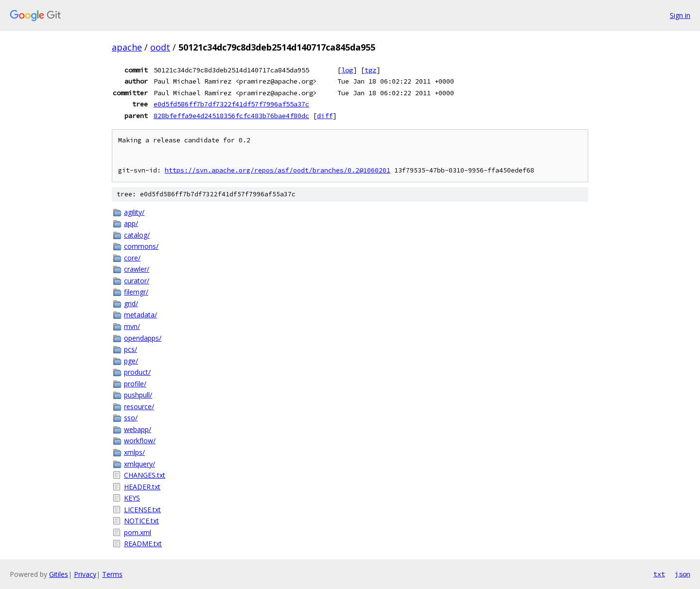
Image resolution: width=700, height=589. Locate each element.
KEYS (132, 498)
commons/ (141, 246)
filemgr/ (136, 292)
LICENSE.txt (142, 510)
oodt (160, 47)
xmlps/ (134, 452)
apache (127, 47)
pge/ (131, 361)
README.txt (143, 544)
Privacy (85, 574)
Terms (112, 574)
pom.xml (138, 532)
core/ (132, 258)
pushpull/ (138, 395)
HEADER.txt (142, 487)
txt (659, 574)
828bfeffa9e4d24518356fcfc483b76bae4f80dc (231, 116)
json (682, 574)
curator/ (137, 281)
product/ (137, 372)
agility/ (134, 212)
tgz (370, 70)
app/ (131, 223)
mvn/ (132, 326)
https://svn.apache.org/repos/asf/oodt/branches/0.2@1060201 (278, 170)
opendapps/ (143, 338)
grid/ (131, 303)
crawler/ (137, 269)
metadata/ (140, 315)
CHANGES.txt (145, 475)
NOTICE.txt (141, 521)
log (347, 70)
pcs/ (131, 349)
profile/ (135, 384)
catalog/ (137, 235)
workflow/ (140, 441)
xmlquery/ (140, 464)
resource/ (139, 407)
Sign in (680, 15)
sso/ (131, 418)
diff (325, 116)
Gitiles (59, 574)
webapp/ (138, 429)
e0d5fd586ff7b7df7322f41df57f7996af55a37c (231, 104)
